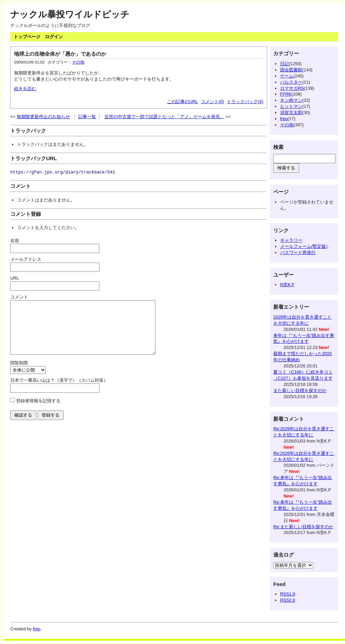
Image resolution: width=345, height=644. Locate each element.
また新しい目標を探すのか (300, 390)
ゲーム (287, 76)
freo (284, 119)
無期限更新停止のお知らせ (43, 117)
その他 (78, 62)
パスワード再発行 (298, 253)
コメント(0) (212, 102)
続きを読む (25, 89)
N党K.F (287, 285)
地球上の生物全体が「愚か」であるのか (60, 54)
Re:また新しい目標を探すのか (303, 527)
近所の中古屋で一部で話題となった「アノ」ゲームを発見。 (164, 117)
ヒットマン (291, 106)
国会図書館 (291, 70)
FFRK (286, 94)
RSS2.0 (288, 600)
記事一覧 (87, 117)
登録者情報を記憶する (38, 411)
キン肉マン (291, 100)
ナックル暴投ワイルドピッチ (70, 14)
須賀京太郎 (291, 113)
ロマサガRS (292, 88)
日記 (285, 64)
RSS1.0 (288, 594)
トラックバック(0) (245, 102)
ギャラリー (291, 240)
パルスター (291, 82)
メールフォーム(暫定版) (304, 246)
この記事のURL (183, 102)
